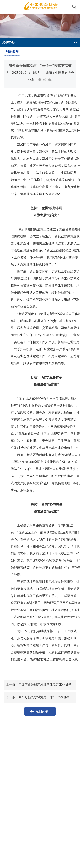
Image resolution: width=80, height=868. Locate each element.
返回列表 (42, 711)
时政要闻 (12, 51)
